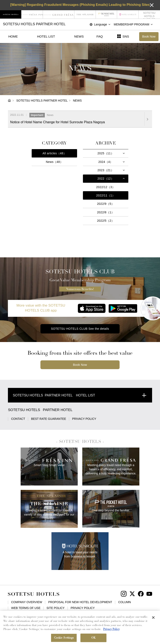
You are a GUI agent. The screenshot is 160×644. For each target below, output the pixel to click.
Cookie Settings (111, 614)
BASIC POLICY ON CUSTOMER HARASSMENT (43, 614)
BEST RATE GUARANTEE (49, 419)
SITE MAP (88, 614)
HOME (13, 36)
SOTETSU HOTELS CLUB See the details (80, 329)
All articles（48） (54, 153)
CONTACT (18, 419)
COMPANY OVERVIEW (27, 602)
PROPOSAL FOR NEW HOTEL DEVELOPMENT (80, 602)
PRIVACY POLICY (84, 419)
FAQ (100, 36)
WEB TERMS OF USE (26, 608)
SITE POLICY (56, 608)
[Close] (153, 621)
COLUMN (124, 602)
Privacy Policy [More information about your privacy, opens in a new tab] (111, 633)
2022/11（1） (106, 195)
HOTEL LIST (46, 36)
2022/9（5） (106, 204)
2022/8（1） (106, 212)
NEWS (79, 36)
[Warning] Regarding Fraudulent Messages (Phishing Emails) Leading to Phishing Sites (80, 5)
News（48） (54, 162)
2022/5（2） (106, 221)
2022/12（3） (106, 187)
